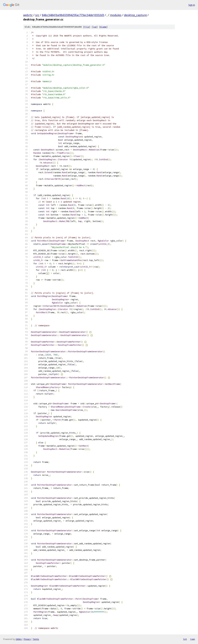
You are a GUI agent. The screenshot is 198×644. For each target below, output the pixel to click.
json (192, 639)
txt (185, 639)
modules (116, 15)
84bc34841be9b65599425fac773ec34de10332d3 (73, 15)
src (37, 15)
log (95, 27)
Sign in (192, 5)
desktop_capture (135, 15)
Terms (36, 639)
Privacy (27, 639)
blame (103, 27)
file (87, 27)
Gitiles (19, 639)
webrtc (28, 15)
